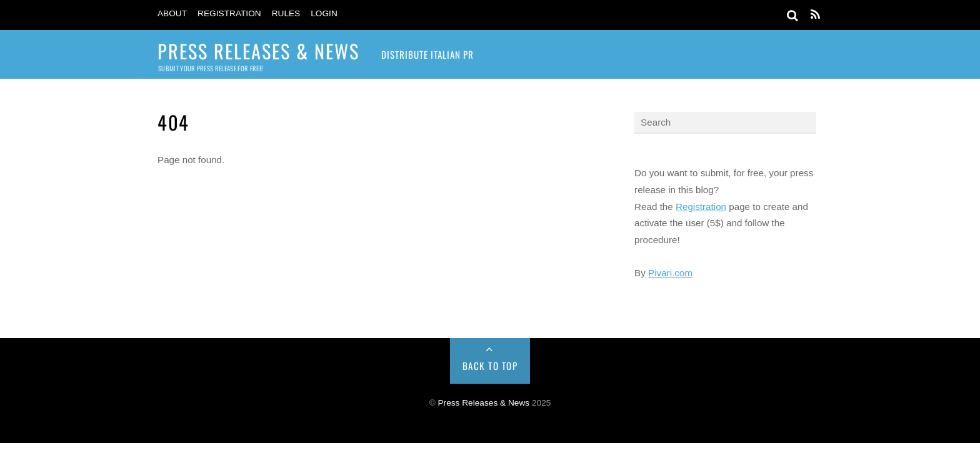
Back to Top (490, 366)
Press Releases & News (484, 403)
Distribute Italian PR (427, 54)
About (172, 13)
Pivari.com (670, 273)
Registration (229, 13)
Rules (286, 13)
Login (324, 13)
